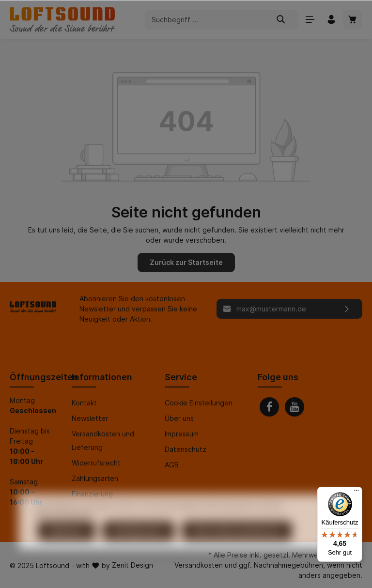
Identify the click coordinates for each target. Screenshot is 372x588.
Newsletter (90, 418)
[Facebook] (269, 407)
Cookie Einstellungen (199, 403)
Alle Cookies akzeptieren (237, 548)
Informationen (102, 377)
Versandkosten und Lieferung (103, 441)
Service (181, 377)
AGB (172, 465)
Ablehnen (66, 548)
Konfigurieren (139, 548)
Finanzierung (92, 494)
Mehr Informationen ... (67, 532)
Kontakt (84, 403)
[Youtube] (294, 407)
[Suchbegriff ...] (205, 20)
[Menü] (310, 19)
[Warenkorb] (353, 19)
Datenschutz (186, 449)
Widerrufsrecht (96, 463)
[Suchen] (281, 20)
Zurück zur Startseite (186, 262)
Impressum (182, 434)
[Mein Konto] (331, 19)
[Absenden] (347, 309)
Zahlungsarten (95, 478)
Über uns (179, 418)
